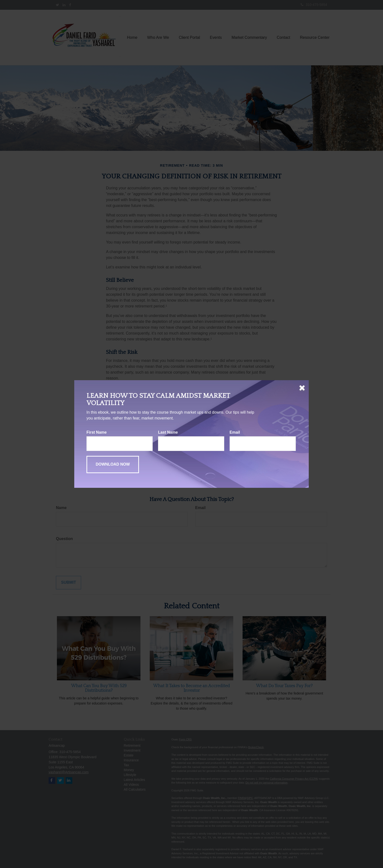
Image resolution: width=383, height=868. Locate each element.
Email (235, 432)
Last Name (168, 432)
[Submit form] (113, 465)
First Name (97, 432)
